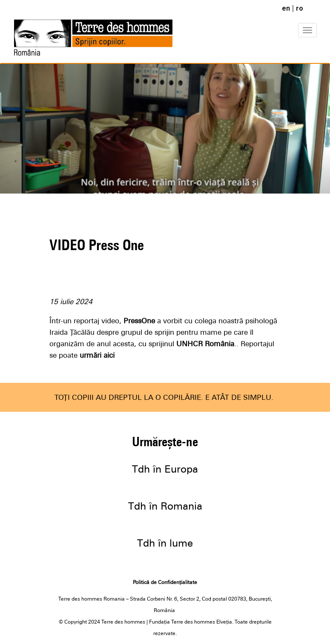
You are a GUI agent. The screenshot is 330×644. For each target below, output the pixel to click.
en (286, 8)
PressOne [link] (139, 321)
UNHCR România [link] (205, 344)
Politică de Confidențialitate (165, 582)
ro (300, 8)
